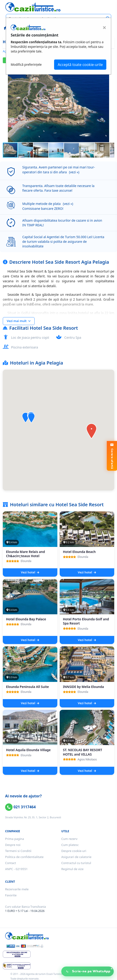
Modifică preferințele (26, 64)
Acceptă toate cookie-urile (80, 65)
